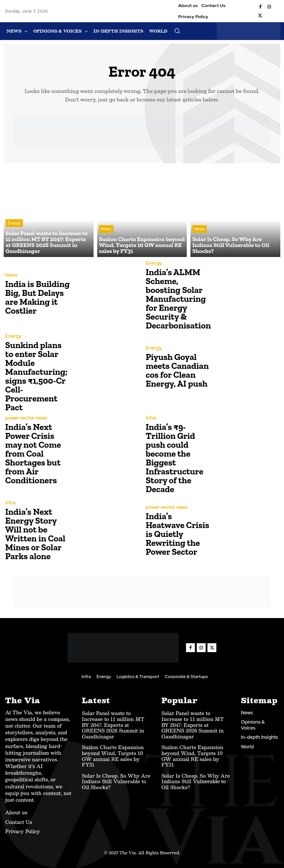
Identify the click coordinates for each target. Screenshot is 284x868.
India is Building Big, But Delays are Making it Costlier (37, 297)
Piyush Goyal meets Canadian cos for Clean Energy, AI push (177, 370)
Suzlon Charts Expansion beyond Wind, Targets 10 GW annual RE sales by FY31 (113, 756)
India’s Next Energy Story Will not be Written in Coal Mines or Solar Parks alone (35, 534)
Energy (14, 223)
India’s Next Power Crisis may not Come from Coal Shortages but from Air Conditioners (33, 453)
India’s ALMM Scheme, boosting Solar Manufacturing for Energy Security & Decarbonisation (178, 299)
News (106, 229)
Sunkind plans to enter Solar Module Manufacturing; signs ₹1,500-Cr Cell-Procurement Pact (36, 376)
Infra (151, 418)
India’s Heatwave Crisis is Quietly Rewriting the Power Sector (177, 534)
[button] (177, 31)
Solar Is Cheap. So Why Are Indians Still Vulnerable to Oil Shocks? (116, 782)
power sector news (26, 418)
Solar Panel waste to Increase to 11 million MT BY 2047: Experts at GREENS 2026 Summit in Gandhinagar (113, 725)
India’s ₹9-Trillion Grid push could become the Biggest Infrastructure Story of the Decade (175, 458)
